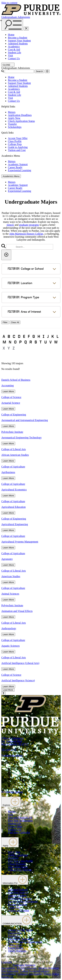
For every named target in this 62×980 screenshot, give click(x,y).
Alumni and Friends (19, 910)
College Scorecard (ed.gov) (35, 971)
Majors (12, 112)
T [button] (41, 342)
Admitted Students (18, 44)
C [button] (14, 336)
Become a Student (18, 38)
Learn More (8, 391)
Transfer (12, 124)
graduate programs (29, 225)
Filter (5, 322)
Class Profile (15, 141)
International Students (20, 898)
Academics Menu (11, 176)
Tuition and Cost (17, 150)
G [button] (34, 336)
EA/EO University (27, 968)
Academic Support (18, 164)
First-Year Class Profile (20, 861)
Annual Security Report (21, 930)
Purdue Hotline (16, 948)
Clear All (15, 322)
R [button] (31, 342)
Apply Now (14, 118)
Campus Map (15, 826)
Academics (14, 47)
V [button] (51, 342)
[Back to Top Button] (3, 693)
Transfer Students (17, 895)
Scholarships (15, 127)
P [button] (20, 342)
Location (20, 283)
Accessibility (8, 968)
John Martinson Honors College (26, 234)
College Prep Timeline (20, 870)
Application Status (18, 867)
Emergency (14, 936)
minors (10, 225)
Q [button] (26, 342)
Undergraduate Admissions (16, 17)
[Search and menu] (12, 25)
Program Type (23, 297)
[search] (30, 247)
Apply (10, 842)
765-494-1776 (9, 750)
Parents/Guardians (18, 904)
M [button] (4, 342)
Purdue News (15, 945)
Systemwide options (12, 755)
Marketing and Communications (25, 942)
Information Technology (21, 939)
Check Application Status (21, 121)
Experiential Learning (20, 170)
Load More (8, 690)
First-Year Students (18, 892)
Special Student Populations (23, 901)
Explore (11, 802)
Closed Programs (17, 864)
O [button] (15, 342)
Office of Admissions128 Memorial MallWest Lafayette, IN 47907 (15, 741)
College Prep (15, 144)
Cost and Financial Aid (20, 817)
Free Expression (10, 971)
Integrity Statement (49, 968)
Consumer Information (30, 974)
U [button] (46, 342)
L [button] (58, 336)
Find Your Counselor (19, 832)
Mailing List (15, 829)
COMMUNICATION (17, 920)
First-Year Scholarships (20, 820)
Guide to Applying (18, 147)
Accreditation (9, 974)
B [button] (9, 336)
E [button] (24, 336)
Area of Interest (24, 311)
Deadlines (13, 858)
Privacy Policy (51, 974)
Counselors (14, 907)
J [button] (48, 336)
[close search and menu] (26, 29)
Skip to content (9, 3)
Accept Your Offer (18, 138)
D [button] (19, 336)
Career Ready (15, 167)
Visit (10, 55)
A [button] (4, 336)
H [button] (39, 336)
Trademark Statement (24, 965)
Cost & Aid (14, 49)
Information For (15, 880)
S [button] (36, 342)
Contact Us (14, 58)
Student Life (15, 52)
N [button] (10, 342)
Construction (15, 933)
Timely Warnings (17, 951)
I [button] (44, 336)
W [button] (56, 342)
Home (11, 35)
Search (39, 71)
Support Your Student (19, 41)
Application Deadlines (20, 115)
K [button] (53, 336)
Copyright (7, 962)
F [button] (29, 336)
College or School (26, 268)
